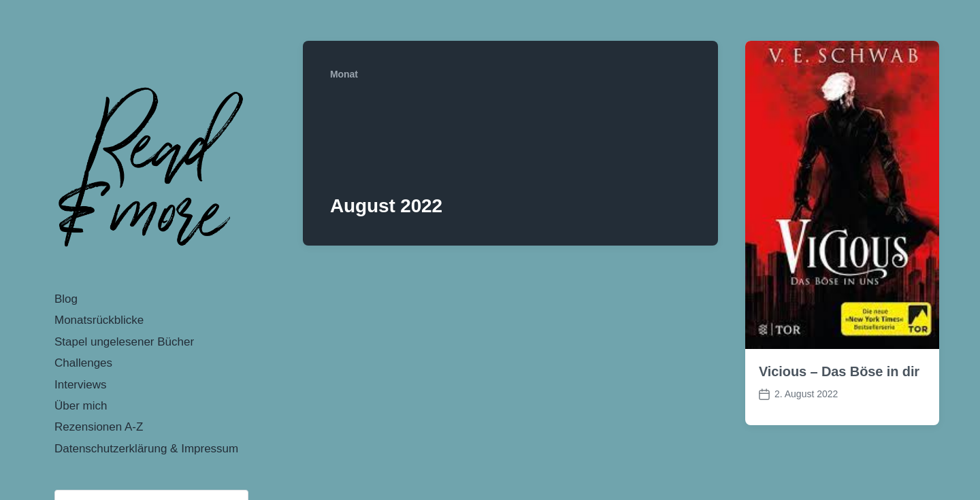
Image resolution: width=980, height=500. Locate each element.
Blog (66, 299)
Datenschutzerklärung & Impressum (146, 449)
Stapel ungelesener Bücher (124, 342)
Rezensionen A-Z (99, 427)
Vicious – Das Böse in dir (839, 371)
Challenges (83, 363)
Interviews (81, 385)
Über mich (81, 406)
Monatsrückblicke (99, 320)
